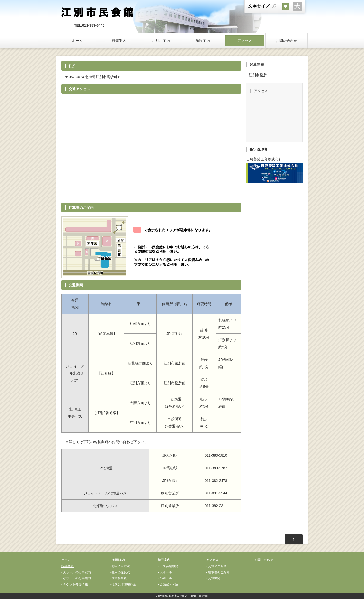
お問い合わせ (286, 41)
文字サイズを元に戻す (286, 6)
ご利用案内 (161, 41)
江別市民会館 (177, 596)
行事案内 (119, 41)
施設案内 (203, 41)
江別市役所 (258, 75)
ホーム (77, 41)
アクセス (245, 41)
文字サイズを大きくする (297, 6)
